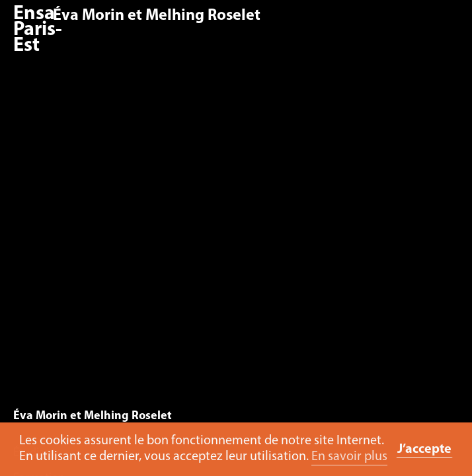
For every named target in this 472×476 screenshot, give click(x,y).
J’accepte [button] (424, 450)
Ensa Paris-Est (38, 30)
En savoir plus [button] (349, 457)
